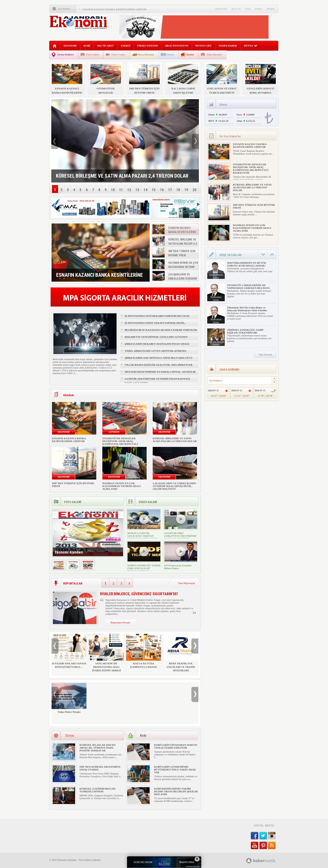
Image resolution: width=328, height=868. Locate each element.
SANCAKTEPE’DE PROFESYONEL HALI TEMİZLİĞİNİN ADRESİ (106, 653)
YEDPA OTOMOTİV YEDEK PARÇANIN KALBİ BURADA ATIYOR (144, 568)
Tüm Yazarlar (214, 54)
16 (162, 190)
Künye (258, 9)
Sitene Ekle (221, 9)
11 (121, 190)
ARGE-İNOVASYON (177, 46)
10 (113, 190)
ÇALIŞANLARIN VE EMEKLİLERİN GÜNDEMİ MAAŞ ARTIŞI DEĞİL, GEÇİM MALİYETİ (174, 486)
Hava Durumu (146, 54)
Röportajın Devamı (120, 622)
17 (170, 190)
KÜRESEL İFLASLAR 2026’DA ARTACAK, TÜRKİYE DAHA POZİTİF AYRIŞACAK (97, 748)
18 (178, 190)
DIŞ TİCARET (105, 46)
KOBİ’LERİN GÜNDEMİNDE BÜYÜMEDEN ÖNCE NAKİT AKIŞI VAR (175, 770)
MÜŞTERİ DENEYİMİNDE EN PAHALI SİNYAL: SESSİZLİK (160, 372)
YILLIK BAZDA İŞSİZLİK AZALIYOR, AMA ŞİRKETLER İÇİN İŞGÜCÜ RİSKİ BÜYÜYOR (159, 367)
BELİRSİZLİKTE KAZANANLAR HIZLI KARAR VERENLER (161, 330)
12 (129, 190)
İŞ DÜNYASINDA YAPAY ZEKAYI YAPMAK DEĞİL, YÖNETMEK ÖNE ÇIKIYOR (155, 325)
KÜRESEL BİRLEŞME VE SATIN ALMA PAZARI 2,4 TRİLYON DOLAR (175, 440)
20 (194, 190)
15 (154, 190)
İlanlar (190, 54)
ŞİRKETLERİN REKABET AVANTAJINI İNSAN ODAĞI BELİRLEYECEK (157, 346)
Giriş (248, 9)
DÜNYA (250, 46)
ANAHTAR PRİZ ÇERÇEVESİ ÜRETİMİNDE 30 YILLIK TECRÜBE (180, 536)
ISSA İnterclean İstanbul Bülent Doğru (178, 567)
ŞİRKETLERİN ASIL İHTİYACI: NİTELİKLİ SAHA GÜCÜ (159, 358)
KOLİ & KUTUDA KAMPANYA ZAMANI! (144, 651)
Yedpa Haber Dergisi (69, 698)
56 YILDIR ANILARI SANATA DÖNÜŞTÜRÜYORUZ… (69, 651)
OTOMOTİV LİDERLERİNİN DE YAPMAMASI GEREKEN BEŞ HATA (248, 287)
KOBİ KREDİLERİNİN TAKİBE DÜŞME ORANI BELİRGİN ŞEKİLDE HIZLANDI (176, 791)
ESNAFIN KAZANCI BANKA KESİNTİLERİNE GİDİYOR (114, 9)
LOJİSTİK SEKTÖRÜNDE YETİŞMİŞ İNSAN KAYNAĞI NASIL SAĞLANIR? (157, 381)
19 (186, 190)
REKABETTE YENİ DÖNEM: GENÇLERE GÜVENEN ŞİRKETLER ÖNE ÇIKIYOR (156, 339)
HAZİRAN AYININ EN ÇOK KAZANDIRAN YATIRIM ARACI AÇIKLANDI (122, 486)
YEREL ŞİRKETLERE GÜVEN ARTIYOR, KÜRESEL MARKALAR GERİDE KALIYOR (156, 353)
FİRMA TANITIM (148, 46)
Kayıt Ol (236, 9)
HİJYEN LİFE (204, 46)
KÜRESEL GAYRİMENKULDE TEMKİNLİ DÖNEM (98, 790)
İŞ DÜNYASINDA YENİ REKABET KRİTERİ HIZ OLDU (157, 316)
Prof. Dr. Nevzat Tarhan (216, 343)
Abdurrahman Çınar (216, 276)
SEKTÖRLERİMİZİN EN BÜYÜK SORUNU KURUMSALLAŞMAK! (247, 264)
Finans (170, 54)
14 (145, 190)
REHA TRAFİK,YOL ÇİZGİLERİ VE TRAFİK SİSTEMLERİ (181, 653)
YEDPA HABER (228, 46)
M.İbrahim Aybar (216, 298)
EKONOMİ (70, 46)
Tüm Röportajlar (186, 583)
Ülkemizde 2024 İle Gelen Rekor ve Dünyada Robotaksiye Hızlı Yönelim (247, 309)
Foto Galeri (93, 54)
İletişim (270, 9)
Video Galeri (118, 54)
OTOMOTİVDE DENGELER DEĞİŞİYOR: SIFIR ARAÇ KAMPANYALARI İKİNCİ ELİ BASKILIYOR (120, 442)
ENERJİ (125, 46)
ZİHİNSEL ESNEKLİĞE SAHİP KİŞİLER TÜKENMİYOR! (245, 331)
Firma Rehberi (66, 54)
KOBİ (87, 46)
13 (137, 190)
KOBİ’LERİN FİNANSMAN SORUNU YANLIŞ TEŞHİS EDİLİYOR (176, 746)
